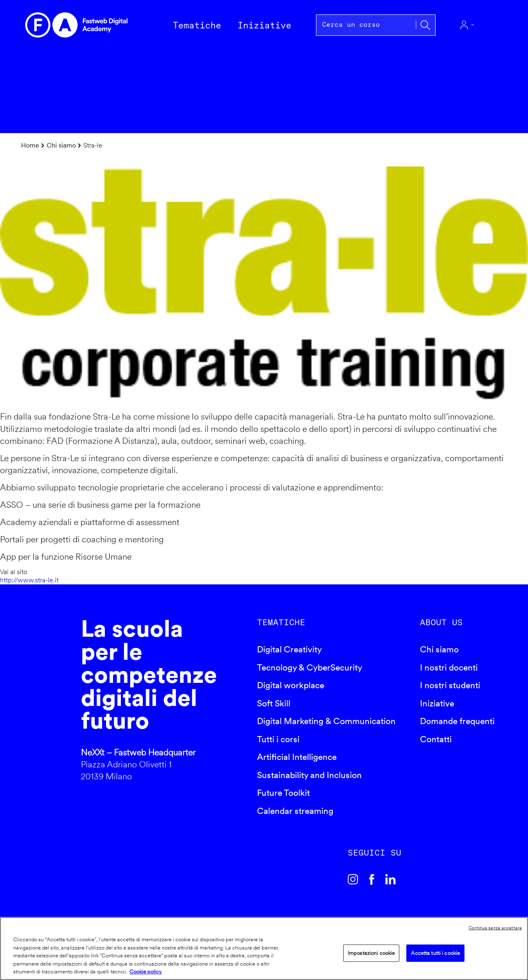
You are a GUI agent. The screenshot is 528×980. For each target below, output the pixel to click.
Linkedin (391, 879)
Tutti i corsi (278, 739)
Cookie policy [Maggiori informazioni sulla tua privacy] (146, 972)
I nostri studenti (450, 685)
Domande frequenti (457, 721)
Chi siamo (61, 145)
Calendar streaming (295, 811)
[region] (264, 948)
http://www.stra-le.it (29, 580)
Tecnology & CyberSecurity (310, 667)
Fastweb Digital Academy (48, 702)
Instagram (353, 879)
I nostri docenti (449, 667)
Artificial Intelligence (297, 757)
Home (30, 145)
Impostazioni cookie (371, 953)
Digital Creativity (289, 649)
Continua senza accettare (495, 928)
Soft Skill (274, 703)
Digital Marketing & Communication (326, 721)
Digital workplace (291, 685)
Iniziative (437, 703)
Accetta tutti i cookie (435, 953)
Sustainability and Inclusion (309, 775)
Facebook (372, 879)
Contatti (436, 739)
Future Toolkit (283, 793)
